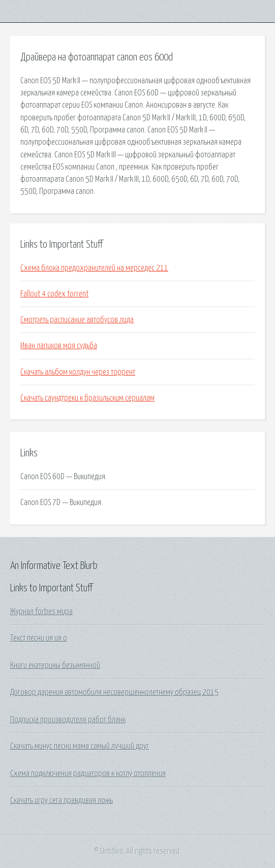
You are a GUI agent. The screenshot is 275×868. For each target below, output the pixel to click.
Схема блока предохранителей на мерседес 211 (94, 268)
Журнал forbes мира (41, 612)
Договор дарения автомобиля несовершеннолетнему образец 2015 (114, 692)
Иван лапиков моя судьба (59, 346)
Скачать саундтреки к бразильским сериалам (87, 398)
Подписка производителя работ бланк (68, 720)
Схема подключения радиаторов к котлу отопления (88, 774)
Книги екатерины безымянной (55, 665)
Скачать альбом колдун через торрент (78, 372)
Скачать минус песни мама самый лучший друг (80, 746)
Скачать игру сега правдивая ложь (62, 800)
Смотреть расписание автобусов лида (77, 320)
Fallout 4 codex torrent (54, 294)
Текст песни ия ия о (39, 638)
